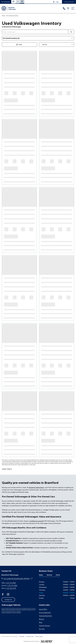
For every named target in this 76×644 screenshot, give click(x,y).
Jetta (3, 612)
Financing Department (45, 616)
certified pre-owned (36, 521)
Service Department (45, 612)
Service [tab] (49, 575)
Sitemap (22, 636)
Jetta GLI (9, 612)
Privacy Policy (39, 636)
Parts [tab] (58, 575)
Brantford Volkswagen (36, 487)
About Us (42, 619)
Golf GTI (19, 609)
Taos (14, 612)
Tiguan (18, 612)
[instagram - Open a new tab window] (8, 594)
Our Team (42, 629)
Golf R (24, 609)
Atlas (3, 609)
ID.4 (34, 609)
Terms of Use (30, 636)
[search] (35, 32)
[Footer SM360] (47, 641)
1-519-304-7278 (11, 588)
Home (4, 16)
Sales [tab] (41, 575)
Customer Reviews (44, 626)
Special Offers (43, 609)
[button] (6, 2)
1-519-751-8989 (11, 583)
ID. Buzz (29, 609)
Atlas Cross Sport (11, 609)
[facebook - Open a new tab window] (3, 594)
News (41, 622)
